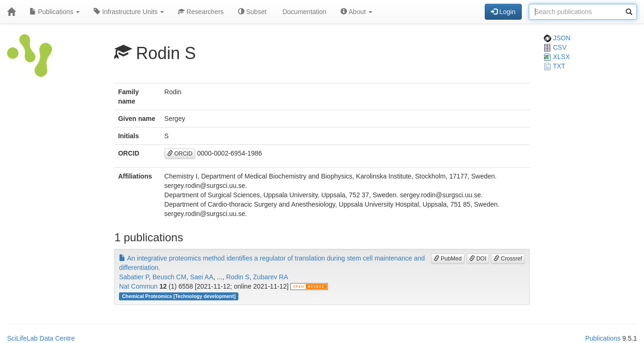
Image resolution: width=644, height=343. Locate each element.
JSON (557, 38)
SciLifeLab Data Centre (41, 338)
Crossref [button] (508, 259)
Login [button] (503, 12)
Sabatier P (134, 277)
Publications (55, 12)
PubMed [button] (448, 259)
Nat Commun (138, 286)
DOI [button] (478, 259)
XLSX (557, 57)
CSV (555, 47)
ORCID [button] (180, 154)
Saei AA (202, 277)
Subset (252, 12)
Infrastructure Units (129, 12)
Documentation (303, 12)
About (356, 12)
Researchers (201, 12)
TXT (555, 66)
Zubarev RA (270, 277)
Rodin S (238, 277)
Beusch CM (170, 277)
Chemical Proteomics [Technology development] (179, 296)
